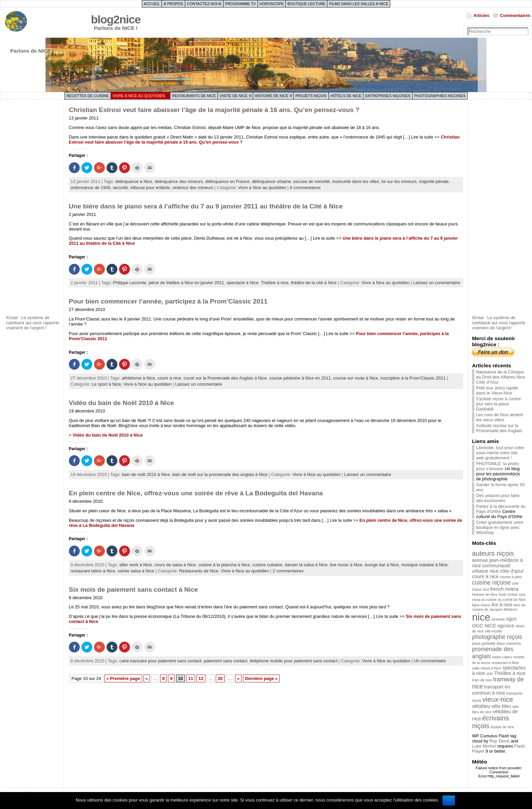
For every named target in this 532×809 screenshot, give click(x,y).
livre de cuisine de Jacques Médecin (499, 607)
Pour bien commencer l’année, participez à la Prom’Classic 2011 (168, 301)
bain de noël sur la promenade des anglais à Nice (220, 474)
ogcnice (506, 626)
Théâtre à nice (274, 283)
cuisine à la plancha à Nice (224, 565)
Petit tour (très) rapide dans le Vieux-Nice (497, 390)
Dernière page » (261, 678)
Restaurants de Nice (194, 96)
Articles (481, 15)
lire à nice (502, 605)
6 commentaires (305, 188)
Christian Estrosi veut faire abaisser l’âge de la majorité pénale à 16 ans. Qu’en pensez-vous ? (214, 110)
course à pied (511, 577)
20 (220, 678)
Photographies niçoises (440, 96)
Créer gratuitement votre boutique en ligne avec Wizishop (500, 527)
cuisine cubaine (267, 565)
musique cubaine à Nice (425, 565)
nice (481, 617)
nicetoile (498, 619)
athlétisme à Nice (138, 378)
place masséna (509, 643)
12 (201, 678)
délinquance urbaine (271, 181)
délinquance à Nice (134, 181)
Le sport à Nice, (107, 384)
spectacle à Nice (243, 283)
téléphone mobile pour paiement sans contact (293, 661)
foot (486, 589)
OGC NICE (484, 626)
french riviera (504, 589)
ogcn (511, 619)
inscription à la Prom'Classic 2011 (413, 378)
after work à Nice (136, 565)
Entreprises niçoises (388, 96)
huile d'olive (508, 594)
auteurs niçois (493, 553)
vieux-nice (498, 699)
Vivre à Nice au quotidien (139, 96)
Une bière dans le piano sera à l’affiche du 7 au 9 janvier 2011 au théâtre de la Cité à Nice (206, 206)
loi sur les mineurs (399, 181)
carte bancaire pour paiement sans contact (160, 661)
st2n (490, 674)
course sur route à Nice (356, 378)
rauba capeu (502, 657)
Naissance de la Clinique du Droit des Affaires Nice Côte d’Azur (500, 377)
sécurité (120, 188)
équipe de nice (502, 727)
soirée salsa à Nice (136, 571)
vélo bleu (501, 706)
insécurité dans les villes (356, 181)
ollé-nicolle (493, 631)
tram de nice (482, 680)
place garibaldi (484, 643)
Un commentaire (430, 661)
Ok (449, 800)
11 (191, 678)
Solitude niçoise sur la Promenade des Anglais (499, 428)
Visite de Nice (234, 96)
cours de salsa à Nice (175, 565)
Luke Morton (484, 746)
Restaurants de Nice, (200, 571)
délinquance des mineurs (179, 181)
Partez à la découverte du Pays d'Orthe (501, 509)
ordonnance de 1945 (90, 188)
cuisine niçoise (491, 583)
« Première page (123, 678)
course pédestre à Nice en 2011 (300, 378)
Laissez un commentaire (436, 283)
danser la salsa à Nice (306, 565)
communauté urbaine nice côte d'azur (498, 568)
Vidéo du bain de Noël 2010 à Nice (121, 403)
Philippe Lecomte (130, 283)
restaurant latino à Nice (93, 571)
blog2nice (116, 20)
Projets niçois (311, 96)
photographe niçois (497, 637)
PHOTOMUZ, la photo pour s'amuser (497, 466)
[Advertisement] (33, 208)
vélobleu (481, 706)
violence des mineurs (193, 188)
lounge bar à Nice (382, 565)
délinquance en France (227, 181)
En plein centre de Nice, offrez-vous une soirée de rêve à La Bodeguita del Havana (196, 493)
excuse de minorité (312, 181)
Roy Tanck (499, 741)
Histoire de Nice (272, 96)
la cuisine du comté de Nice (504, 600)
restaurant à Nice (505, 663)
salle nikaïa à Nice (487, 668)
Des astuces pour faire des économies (498, 498)
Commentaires (515, 15)
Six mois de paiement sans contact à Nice (134, 590)
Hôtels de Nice (346, 96)
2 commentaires (288, 571)
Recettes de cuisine (88, 96)
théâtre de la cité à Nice (313, 283)
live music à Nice (346, 565)
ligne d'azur (481, 605)
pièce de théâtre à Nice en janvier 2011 (186, 283)
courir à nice (169, 378)
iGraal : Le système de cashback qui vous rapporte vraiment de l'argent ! (33, 323)
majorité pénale (434, 181)
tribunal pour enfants (150, 188)
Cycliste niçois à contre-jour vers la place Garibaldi (499, 404)
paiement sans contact (226, 661)
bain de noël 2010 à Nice (146, 474)
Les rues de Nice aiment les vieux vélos (499, 417)
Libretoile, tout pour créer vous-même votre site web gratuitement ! (500, 453)
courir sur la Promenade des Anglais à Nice (225, 378)
